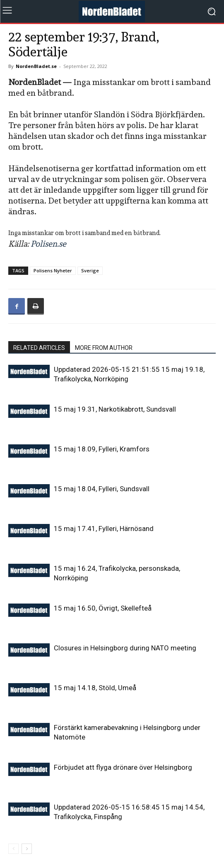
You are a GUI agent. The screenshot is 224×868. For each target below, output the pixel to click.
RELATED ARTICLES (39, 348)
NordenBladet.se (36, 66)
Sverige (90, 270)
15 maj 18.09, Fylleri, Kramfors (102, 449)
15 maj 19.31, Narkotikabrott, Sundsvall (115, 409)
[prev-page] (13, 849)
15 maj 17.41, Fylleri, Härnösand (104, 529)
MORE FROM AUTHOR (104, 348)
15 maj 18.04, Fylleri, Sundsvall (102, 489)
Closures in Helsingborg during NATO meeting (125, 648)
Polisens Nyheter (53, 270)
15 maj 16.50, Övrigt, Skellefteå (103, 608)
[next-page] (27, 849)
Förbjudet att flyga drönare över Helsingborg (123, 767)
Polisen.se (48, 244)
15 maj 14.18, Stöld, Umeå (95, 688)
